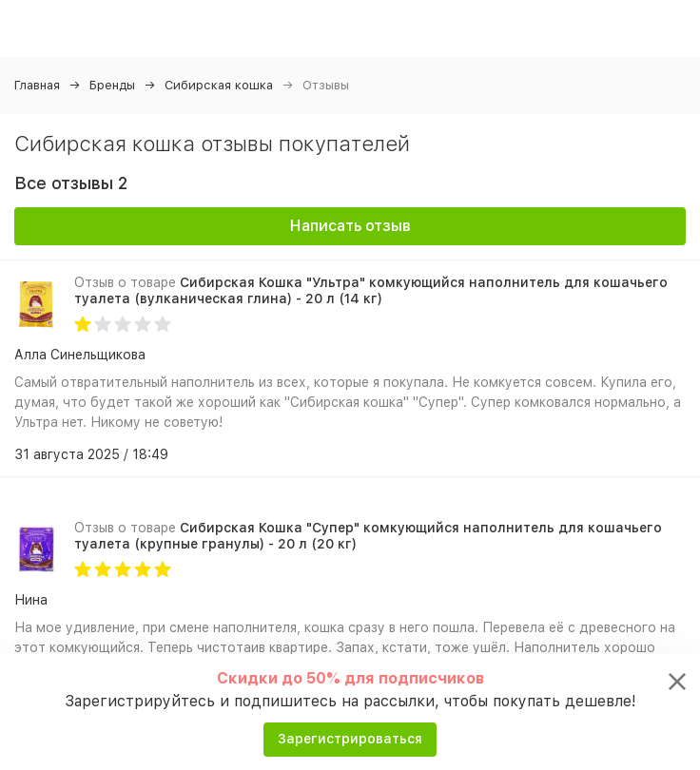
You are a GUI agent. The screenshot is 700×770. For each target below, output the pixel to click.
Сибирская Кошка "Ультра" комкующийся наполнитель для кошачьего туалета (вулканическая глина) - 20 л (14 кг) (371, 290)
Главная (37, 85)
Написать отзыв (350, 226)
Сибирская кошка (219, 85)
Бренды (112, 85)
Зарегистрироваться (350, 739)
